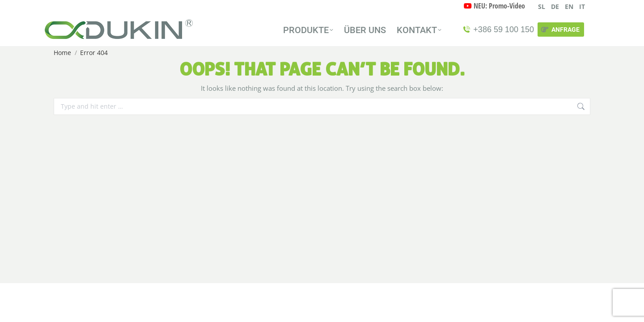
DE (555, 6)
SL (542, 6)
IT (582, 6)
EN (569, 6)
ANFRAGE (560, 30)
